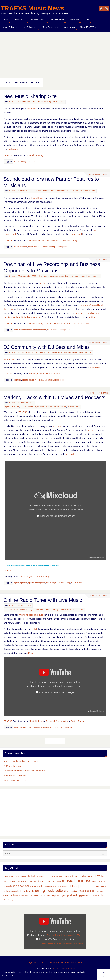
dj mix (8, 407)
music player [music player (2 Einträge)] (53, 886)
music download (66, 276)
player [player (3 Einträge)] (57, 896)
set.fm (42, 283)
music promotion (74, 191)
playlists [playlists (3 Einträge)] (63, 896)
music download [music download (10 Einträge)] (20, 886)
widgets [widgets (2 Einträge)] (13, 900)
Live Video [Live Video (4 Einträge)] (51, 881)
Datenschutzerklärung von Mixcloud (65, 510)
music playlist (46, 407)
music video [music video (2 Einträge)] (99, 891)
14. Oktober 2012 (26, 403)
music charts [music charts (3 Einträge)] (97, 881)
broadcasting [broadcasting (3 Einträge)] (8, 876)
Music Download (54, 323)
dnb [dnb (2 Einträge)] (52, 876)
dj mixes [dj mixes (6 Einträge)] (38, 876)
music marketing (58, 191)
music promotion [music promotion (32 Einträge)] (81, 886)
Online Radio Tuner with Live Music (43, 600)
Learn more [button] (8, 976)
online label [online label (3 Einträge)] (34, 896)
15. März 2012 (24, 605)
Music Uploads (36, 721)
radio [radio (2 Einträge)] (95, 896)
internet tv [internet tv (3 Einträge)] (90, 876)
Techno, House (36, 374)
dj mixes (39, 352)
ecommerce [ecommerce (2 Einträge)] (58, 876)
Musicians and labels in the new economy (24, 771)
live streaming (26, 610)
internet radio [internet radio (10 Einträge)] (78, 876)
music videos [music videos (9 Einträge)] (11, 895)
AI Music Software (12, 766)
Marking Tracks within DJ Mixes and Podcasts (54, 397)
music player (33, 407)
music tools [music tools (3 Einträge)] (74, 891)
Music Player (26, 577)
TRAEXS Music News (33, 8)
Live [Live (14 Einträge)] (98, 876)
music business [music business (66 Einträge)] (77, 881)
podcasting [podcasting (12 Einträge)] (74, 895)
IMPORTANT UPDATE (15, 775)
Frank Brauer (44, 565)
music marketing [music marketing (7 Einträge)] (39, 886)
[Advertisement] (55, 54)
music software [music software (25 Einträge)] (57, 891)
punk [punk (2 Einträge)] (91, 896)
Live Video (84, 323)
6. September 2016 (27, 102)
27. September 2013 (27, 276)
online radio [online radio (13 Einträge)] (46, 895)
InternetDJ (9, 359)
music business (43, 191)
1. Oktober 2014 (25, 191)
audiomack (32, 109)
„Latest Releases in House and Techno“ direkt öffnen (61, 944)
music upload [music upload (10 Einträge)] (87, 891)
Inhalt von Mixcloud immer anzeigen (57, 516)
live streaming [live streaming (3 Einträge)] (27, 881)
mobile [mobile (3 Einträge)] (59, 881)
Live (16, 330)
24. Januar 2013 (25, 352)
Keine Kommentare (98, 175)
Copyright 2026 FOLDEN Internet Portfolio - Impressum (55, 962)
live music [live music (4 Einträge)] (16, 881)
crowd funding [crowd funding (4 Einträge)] (20, 876)
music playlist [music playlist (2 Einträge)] (62, 886)
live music (14, 610)
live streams (39, 610)
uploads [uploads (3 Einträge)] (6, 900)
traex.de (92, 430)
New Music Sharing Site (30, 96)
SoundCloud (37, 198)
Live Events (70, 323)
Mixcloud (58, 426)
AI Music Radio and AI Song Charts (21, 761)
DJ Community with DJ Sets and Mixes (47, 347)
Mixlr (35, 629)
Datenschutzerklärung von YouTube (65, 686)
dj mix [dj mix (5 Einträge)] (30, 876)
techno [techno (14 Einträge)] (102, 895)
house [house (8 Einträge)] (66, 876)
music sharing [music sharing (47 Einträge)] (33, 890)
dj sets (47, 352)
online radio (78, 610)
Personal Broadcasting (57, 721)
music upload (58, 102)
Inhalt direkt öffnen (96, 558)
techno (88, 352)
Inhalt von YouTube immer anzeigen (57, 692)
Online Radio (77, 721)
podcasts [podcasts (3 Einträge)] (85, 896)
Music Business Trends (15, 780)
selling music (94, 276)
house (54, 352)
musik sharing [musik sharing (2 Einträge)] (24, 896)
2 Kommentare (101, 260)
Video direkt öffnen (96, 711)
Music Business (37, 240)
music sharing (45, 102)
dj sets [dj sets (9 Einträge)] (46, 876)
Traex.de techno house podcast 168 (20, 565)
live (41, 276)
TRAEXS (8, 155)
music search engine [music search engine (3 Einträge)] (11, 891)
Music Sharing (36, 155)
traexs (12, 102)
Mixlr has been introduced (32, 615)
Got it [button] (103, 974)
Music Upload (54, 240)
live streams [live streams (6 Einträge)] (39, 881)
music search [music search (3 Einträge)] (101, 886)
